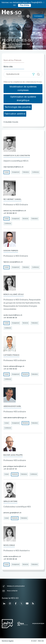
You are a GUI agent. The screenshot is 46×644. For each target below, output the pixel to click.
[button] (34, 74)
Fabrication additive (15, 114)
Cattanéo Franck (11, 355)
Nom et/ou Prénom (12, 60)
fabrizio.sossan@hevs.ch (13, 262)
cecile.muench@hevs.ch (13, 315)
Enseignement (16, 172)
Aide (21, 16)
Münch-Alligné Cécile (14, 294)
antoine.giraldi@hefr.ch (12, 513)
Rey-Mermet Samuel (12, 199)
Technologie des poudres (18, 107)
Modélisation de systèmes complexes (23, 89)
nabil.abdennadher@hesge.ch (15, 418)
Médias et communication (13, 586)
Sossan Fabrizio (11, 251)
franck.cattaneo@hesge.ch (14, 366)
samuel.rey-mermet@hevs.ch (15, 211)
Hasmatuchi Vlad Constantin (17, 156)
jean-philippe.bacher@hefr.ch (15, 466)
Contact (7, 172)
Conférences (36, 172)
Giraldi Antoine (10, 501)
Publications (26, 172)
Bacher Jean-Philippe (13, 455)
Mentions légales (8, 641)
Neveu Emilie (9, 545)
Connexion (38, 16)
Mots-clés (8, 67)
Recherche (25, 219)
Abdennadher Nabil (12, 406)
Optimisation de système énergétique (23, 99)
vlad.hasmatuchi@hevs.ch (13, 167)
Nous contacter (10, 591)
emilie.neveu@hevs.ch (12, 557)
